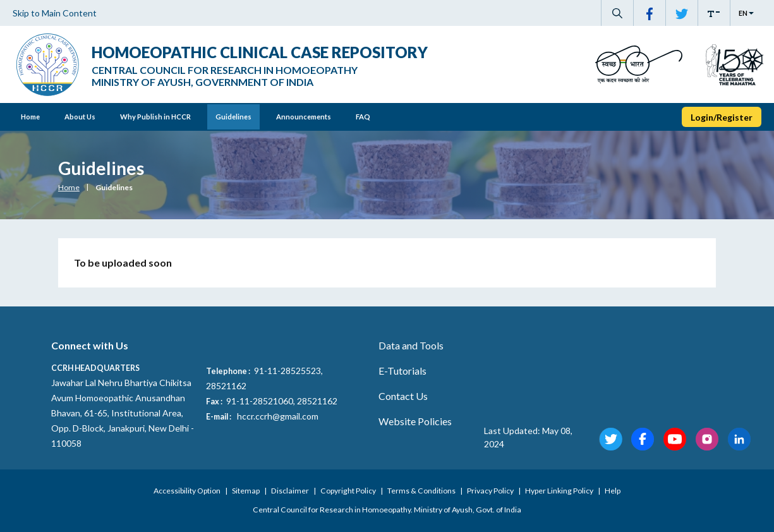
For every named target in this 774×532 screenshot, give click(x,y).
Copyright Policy (349, 491)
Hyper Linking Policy (560, 491)
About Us (80, 117)
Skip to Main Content (55, 13)
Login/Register (722, 117)
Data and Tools (411, 345)
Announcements (304, 117)
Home (30, 117)
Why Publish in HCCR (155, 117)
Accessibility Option (188, 491)
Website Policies (415, 421)
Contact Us (403, 396)
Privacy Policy (491, 491)
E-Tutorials (402, 371)
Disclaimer (291, 491)
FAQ (363, 117)
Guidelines (233, 117)
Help (613, 491)
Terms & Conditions (422, 491)
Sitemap (246, 491)
